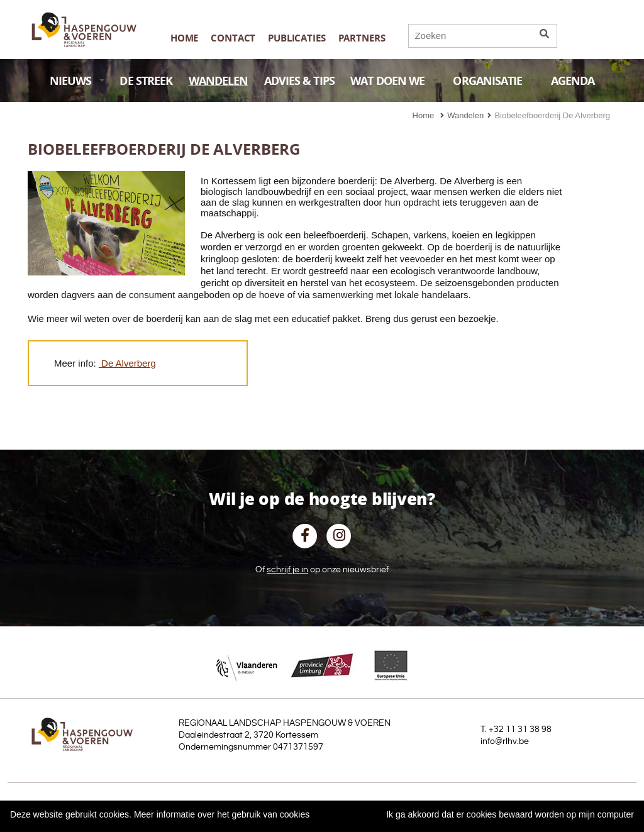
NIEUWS (77, 81)
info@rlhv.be (505, 741)
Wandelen (465, 115)
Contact (233, 38)
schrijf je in (287, 570)
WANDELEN (219, 81)
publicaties (297, 38)
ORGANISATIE (494, 81)
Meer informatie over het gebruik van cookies (222, 814)
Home (184, 38)
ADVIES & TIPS (299, 81)
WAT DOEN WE (394, 81)
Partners (362, 38)
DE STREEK (146, 81)
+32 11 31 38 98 (520, 729)
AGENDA (573, 81)
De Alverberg (129, 363)
